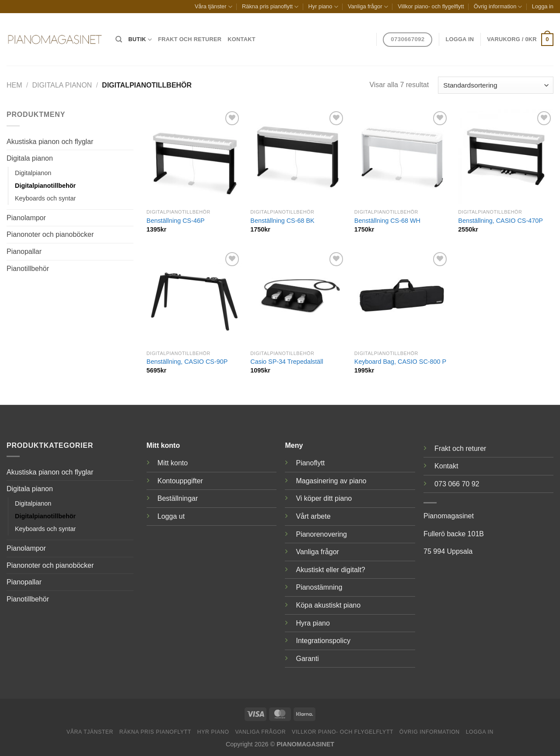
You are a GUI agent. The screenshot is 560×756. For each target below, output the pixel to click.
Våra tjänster (213, 7)
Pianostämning (319, 587)
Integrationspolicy (323, 641)
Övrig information (498, 7)
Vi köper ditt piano (324, 498)
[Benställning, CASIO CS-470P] (506, 157)
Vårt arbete (313, 516)
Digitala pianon (62, 85)
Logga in (543, 6)
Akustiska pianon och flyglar (50, 142)
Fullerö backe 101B (454, 534)
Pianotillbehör (28, 269)
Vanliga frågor (368, 7)
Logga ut (171, 516)
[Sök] (119, 39)
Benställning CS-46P (176, 221)
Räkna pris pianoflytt (270, 7)
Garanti (307, 659)
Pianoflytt (310, 463)
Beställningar (178, 498)
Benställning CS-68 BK (282, 221)
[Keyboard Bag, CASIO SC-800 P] (402, 298)
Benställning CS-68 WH (387, 221)
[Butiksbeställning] (496, 85)
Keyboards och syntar (45, 198)
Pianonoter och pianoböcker (50, 234)
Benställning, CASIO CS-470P (500, 221)
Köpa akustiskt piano (328, 605)
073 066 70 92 (457, 484)
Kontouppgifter (180, 481)
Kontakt (241, 39)
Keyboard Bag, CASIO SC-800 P (400, 362)
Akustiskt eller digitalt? (330, 570)
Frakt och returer (190, 39)
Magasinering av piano (331, 481)
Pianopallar (24, 251)
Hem (14, 85)
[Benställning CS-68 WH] (402, 157)
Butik (140, 40)
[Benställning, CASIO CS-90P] (194, 298)
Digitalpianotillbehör (45, 186)
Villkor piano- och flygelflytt (431, 6)
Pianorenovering (321, 534)
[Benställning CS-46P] (194, 157)
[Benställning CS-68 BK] (298, 157)
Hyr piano (323, 7)
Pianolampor (26, 218)
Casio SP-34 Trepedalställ (287, 362)
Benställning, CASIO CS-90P (187, 362)
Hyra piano (313, 623)
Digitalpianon (33, 173)
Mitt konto (173, 463)
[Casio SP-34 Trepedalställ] (298, 298)
